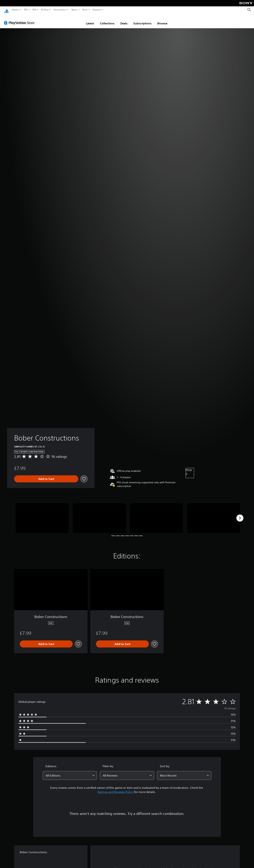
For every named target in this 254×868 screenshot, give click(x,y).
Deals (124, 20)
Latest (90, 20)
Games (15, 10)
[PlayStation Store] (20, 19)
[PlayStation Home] (7, 10)
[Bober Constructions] (42, 515)
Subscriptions (142, 20)
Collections (107, 20)
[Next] (240, 515)
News (74, 10)
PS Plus (45, 10)
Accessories (60, 10)
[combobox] (70, 772)
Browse (162, 20)
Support (97, 10)
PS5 (26, 10)
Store (85, 10)
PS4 (34, 10)
